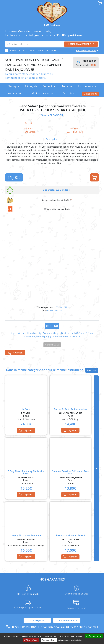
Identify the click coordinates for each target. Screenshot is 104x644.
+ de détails (52, 345)
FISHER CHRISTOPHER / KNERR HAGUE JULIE (52, 110)
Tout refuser (31, 640)
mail (95, 627)
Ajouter (94, 177)
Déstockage (90, 94)
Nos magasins (37, 620)
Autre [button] (67, 86)
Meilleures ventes (42, 93)
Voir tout (92, 370)
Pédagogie (31, 86)
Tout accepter (94, 636)
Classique (13, 86)
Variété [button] (50, 86)
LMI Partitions (52, 25)
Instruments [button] (87, 86)
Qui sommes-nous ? (67, 620)
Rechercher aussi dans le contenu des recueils (33, 50)
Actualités (69, 93)
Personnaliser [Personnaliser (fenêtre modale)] (49, 640)
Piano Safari (29, 132)
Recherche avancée (86, 50)
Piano (44, 115)
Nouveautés (15, 93)
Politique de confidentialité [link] (70, 640)
